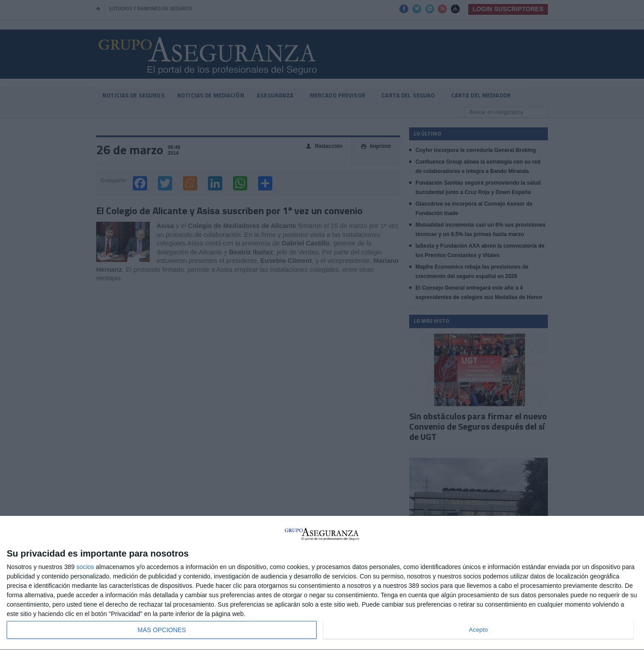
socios (85, 567)
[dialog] (322, 583)
